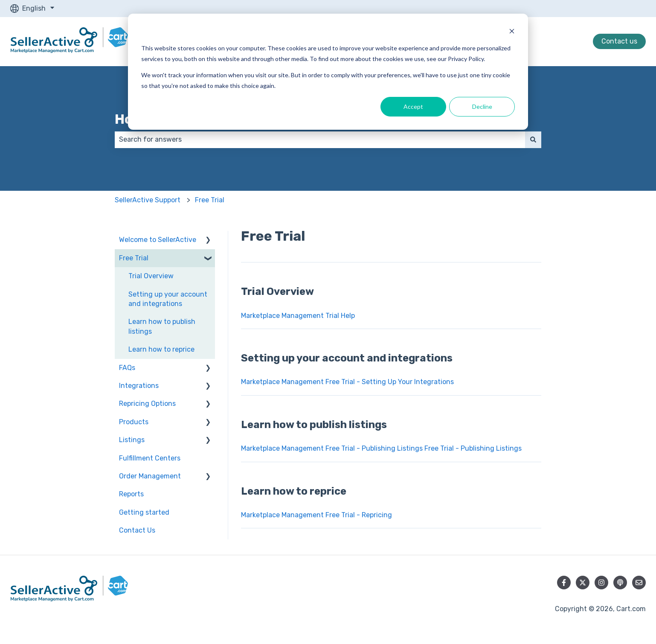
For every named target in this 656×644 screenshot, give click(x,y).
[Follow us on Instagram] (601, 583)
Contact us (619, 41)
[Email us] (639, 583)
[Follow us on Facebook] (564, 583)
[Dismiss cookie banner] (512, 32)
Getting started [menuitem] (144, 512)
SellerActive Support (148, 200)
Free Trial (210, 200)
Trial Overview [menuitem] (151, 276)
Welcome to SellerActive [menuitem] (158, 240)
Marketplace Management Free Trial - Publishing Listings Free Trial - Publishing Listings (381, 448)
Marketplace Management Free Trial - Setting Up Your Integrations (347, 382)
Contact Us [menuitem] (137, 530)
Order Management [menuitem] (150, 476)
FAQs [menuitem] (127, 368)
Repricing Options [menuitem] (147, 404)
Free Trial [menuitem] (134, 258)
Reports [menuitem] (131, 494)
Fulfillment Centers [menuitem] (150, 458)
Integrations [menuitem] (139, 386)
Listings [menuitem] (132, 440)
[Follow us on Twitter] (583, 583)
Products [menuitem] (134, 422)
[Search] (533, 140)
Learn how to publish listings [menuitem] (162, 326)
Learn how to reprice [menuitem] (161, 349)
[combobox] (320, 140)
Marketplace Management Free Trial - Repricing (316, 515)
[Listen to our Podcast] (620, 583)
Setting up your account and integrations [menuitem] (168, 299)
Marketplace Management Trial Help (298, 316)
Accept (413, 106)
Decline (482, 106)
